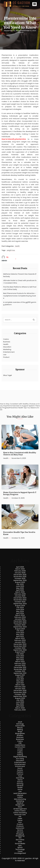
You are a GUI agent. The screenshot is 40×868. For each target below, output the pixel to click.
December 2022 (20, 644)
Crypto (20, 751)
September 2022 (20, 650)
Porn (20, 822)
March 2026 (20, 569)
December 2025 (20, 575)
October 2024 (20, 602)
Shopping (20, 834)
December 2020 (20, 691)
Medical (20, 803)
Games (20, 782)
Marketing (7, 349)
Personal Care (20, 815)
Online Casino (20, 811)
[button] (35, 4)
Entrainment (20, 766)
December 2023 (20, 621)
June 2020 (20, 702)
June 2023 (20, 633)
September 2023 (20, 627)
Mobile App (20, 805)
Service (20, 830)
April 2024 (20, 613)
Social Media (20, 844)
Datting (20, 755)
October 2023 (20, 625)
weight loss (11, 250)
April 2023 (20, 636)
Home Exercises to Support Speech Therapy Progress (20, 493)
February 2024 (20, 617)
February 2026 (20, 571)
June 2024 (20, 609)
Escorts (20, 770)
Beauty (20, 728)
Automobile (20, 726)
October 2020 (20, 694)
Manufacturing (20, 799)
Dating (20, 753)
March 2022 (20, 662)
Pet (20, 816)
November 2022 (20, 646)
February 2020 (20, 710)
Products (20, 826)
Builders (20, 735)
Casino (6, 339)
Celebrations (20, 745)
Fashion (20, 772)
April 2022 (20, 660)
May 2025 (20, 588)
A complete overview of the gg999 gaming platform (20, 303)
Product (6, 357)
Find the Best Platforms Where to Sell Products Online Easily (20, 288)
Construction (20, 747)
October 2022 (20, 648)
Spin (20, 845)
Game (20, 780)
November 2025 (20, 577)
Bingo (20, 732)
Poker (20, 818)
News (20, 807)
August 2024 (20, 606)
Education (7, 347)
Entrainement (20, 764)
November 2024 (20, 600)
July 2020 (20, 700)
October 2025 (20, 579)
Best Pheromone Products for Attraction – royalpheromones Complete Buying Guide (20, 296)
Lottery (20, 797)
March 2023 (20, 638)
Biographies (20, 733)
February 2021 (20, 687)
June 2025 (20, 586)
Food (20, 776)
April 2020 (20, 706)
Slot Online (20, 840)
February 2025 (20, 594)
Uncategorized (20, 853)
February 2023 (20, 640)
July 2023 (20, 631)
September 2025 (20, 580)
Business (7, 342)
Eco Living (20, 759)
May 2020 (20, 704)
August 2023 (20, 629)
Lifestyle (20, 795)
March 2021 (20, 685)
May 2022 (20, 658)
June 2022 (20, 656)
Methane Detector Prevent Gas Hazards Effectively (20, 275)
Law (5, 355)
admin (21, 33)
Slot (20, 838)
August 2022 (20, 652)
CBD (20, 743)
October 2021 (20, 671)
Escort (20, 768)
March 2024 (20, 615)
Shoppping (20, 836)
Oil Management (20, 809)
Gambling (20, 778)
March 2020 (20, 708)
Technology (20, 849)
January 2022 (20, 665)
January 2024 (20, 619)
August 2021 (20, 675)
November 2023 (20, 623)
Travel (20, 851)
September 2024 (20, 604)
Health (17, 246)
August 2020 (20, 698)
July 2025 (20, 584)
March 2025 (20, 592)
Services (20, 832)
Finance (20, 774)
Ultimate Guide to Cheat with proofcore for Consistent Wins (20, 282)
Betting (20, 730)
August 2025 (20, 582)
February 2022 (20, 663)
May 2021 (20, 681)
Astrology (20, 724)
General (20, 786)
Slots (20, 842)
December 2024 (20, 598)
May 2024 (20, 611)
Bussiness (20, 739)
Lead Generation (20, 793)
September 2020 (20, 696)
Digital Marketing (20, 757)
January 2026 (20, 573)
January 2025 (20, 596)
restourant (20, 828)
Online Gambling (20, 813)
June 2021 (20, 679)
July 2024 (20, 607)
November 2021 (20, 669)
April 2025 (20, 590)
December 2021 (20, 667)
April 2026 (20, 567)
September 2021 (20, 673)
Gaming (20, 784)
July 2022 (20, 654)
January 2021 (20, 689)
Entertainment (9, 352)
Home (20, 789)
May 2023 (20, 635)
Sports (20, 847)
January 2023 (20, 642)
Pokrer (20, 820)
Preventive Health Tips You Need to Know (19, 533)
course (20, 749)
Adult (20, 722)
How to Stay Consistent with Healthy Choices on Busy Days (20, 454)
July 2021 (20, 677)
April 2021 (20, 683)
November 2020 (20, 692)
